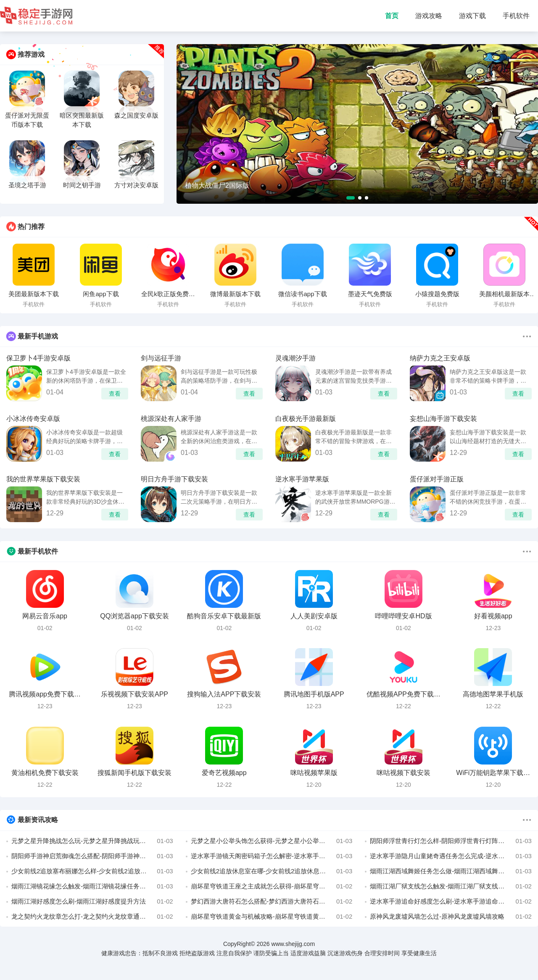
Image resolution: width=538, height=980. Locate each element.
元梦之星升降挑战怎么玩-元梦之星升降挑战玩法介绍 (92, 841)
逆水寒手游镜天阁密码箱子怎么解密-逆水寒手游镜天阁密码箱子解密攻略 (272, 856)
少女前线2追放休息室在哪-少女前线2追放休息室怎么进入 (272, 871)
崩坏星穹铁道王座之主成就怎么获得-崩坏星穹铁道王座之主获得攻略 (272, 886)
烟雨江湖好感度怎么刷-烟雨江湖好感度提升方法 (92, 901)
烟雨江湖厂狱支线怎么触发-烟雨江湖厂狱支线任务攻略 (451, 886)
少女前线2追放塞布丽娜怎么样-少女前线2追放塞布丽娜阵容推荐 (92, 871)
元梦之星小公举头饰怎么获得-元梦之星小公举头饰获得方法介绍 (272, 841)
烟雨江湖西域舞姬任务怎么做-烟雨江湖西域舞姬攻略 (451, 871)
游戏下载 (472, 16)
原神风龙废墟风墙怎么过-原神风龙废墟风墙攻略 (451, 917)
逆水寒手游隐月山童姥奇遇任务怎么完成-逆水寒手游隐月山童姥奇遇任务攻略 (451, 856)
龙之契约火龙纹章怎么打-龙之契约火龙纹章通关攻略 (92, 917)
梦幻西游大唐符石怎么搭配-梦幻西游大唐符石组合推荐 (272, 901)
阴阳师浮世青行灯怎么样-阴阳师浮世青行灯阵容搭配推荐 (451, 841)
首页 (392, 16)
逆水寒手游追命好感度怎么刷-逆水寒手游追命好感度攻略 (451, 901)
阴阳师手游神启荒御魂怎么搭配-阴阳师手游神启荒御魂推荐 (92, 856)
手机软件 (516, 16)
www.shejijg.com (293, 944)
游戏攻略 (429, 16)
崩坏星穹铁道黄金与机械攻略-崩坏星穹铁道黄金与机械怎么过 (272, 917)
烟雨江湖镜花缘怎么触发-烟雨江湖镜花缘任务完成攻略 (92, 886)
